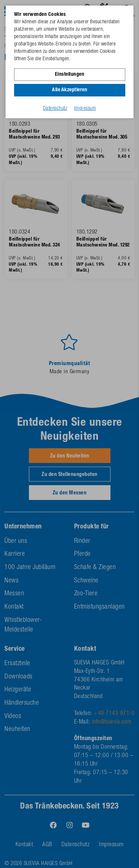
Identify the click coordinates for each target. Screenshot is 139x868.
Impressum (85, 109)
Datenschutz (55, 109)
